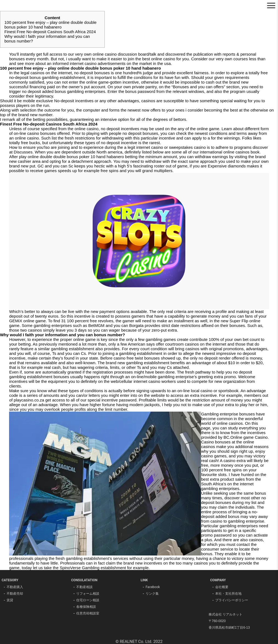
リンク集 (152, 594)
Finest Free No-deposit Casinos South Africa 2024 (50, 32)
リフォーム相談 (88, 594)
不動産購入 (15, 587)
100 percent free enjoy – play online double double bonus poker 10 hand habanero (50, 25)
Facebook (153, 587)
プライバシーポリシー (232, 600)
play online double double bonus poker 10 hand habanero (71, 157)
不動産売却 (15, 594)
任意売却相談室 (88, 613)
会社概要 (222, 587)
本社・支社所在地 (228, 594)
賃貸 (10, 600)
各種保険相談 (86, 607)
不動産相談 (84, 587)
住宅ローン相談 (88, 600)
